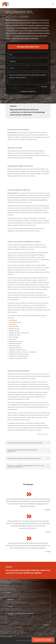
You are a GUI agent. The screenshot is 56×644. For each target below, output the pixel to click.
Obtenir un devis (43, 434)
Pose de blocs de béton (15, 322)
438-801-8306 (44, 640)
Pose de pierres (13, 324)
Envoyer (44, 87)
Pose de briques (13, 320)
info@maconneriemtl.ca (28, 91)
